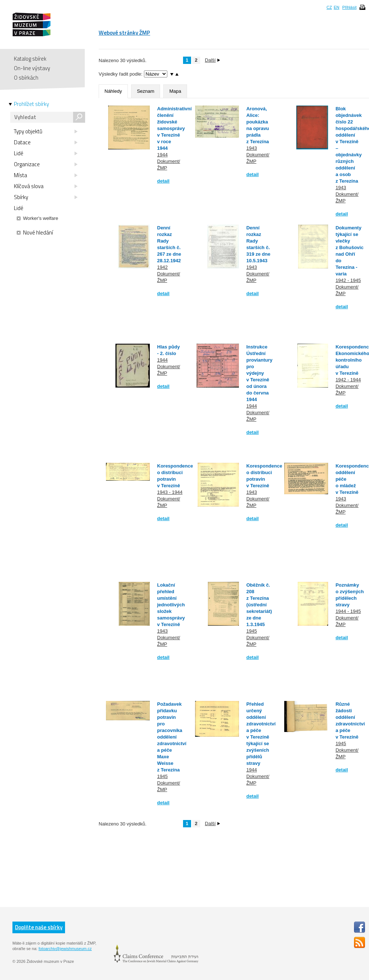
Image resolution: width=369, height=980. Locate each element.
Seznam (146, 91)
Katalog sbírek (30, 59)
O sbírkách (26, 78)
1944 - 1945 (348, 611)
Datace (46, 142)
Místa (46, 175)
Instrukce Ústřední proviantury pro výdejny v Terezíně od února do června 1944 (259, 373)
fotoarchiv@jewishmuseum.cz (65, 949)
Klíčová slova (46, 186)
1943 (252, 148)
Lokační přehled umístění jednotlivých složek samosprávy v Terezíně (171, 605)
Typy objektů (46, 131)
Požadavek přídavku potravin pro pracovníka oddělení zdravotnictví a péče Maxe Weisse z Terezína (172, 737)
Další (213, 60)
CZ (329, 7)
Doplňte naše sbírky (39, 927)
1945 (252, 631)
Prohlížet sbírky (31, 104)
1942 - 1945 (348, 280)
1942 (162, 267)
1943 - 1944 (170, 492)
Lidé (46, 153)
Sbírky (46, 197)
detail (163, 181)
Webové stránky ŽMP (124, 33)
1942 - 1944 (348, 380)
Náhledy (113, 91)
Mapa (175, 91)
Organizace (46, 164)
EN (336, 7)
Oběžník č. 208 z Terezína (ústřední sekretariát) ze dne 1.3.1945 (259, 605)
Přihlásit (349, 7)
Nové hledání (35, 233)
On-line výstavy (32, 68)
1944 (162, 155)
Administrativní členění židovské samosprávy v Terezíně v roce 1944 (174, 128)
